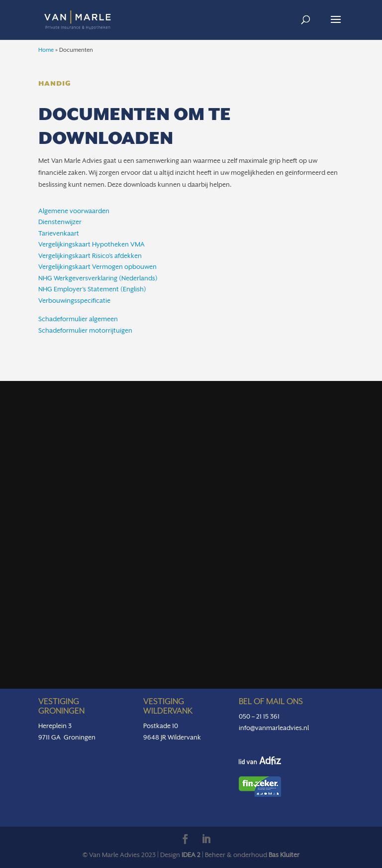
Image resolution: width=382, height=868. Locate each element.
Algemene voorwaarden (74, 211)
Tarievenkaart (59, 233)
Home (46, 50)
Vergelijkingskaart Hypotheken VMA (92, 244)
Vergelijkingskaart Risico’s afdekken (90, 256)
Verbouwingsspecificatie (74, 301)
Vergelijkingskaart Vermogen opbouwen (97, 267)
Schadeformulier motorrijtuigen (85, 330)
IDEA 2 (191, 855)
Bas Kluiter (284, 855)
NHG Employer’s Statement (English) (92, 289)
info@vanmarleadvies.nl (274, 728)
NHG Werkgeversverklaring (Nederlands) (98, 278)
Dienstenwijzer (60, 222)
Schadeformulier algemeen (78, 319)
